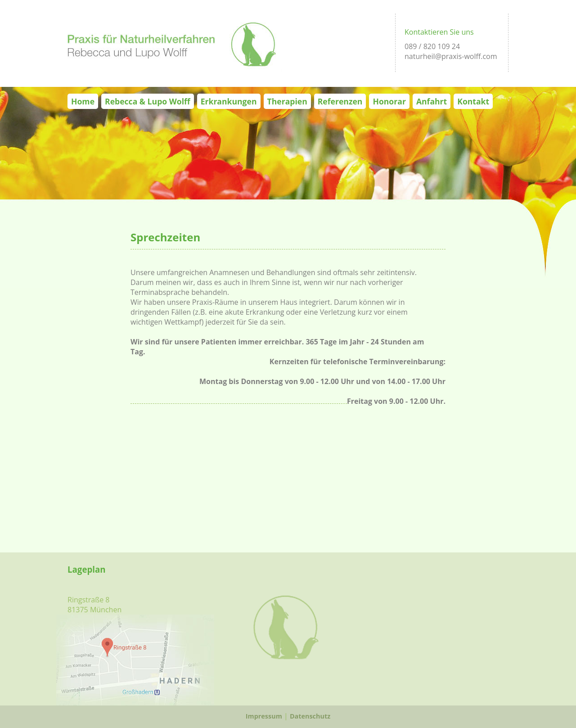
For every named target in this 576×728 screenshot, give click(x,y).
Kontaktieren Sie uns (439, 32)
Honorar (389, 101)
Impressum (264, 716)
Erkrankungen (229, 101)
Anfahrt (432, 101)
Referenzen (340, 101)
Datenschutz (310, 716)
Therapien (287, 101)
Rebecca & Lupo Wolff (148, 101)
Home (83, 101)
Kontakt (473, 101)
